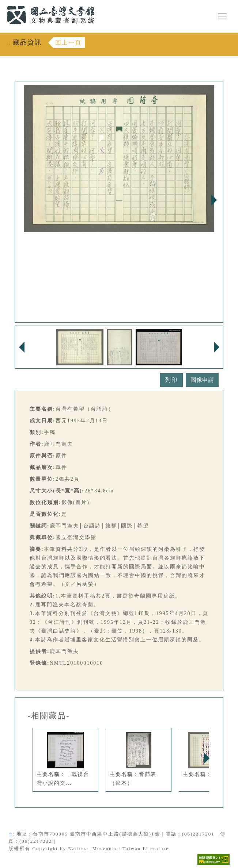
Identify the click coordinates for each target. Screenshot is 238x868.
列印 (171, 380)
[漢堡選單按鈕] (222, 16)
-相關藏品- (49, 716)
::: (3, 4)
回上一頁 (68, 43)
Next (214, 200)
